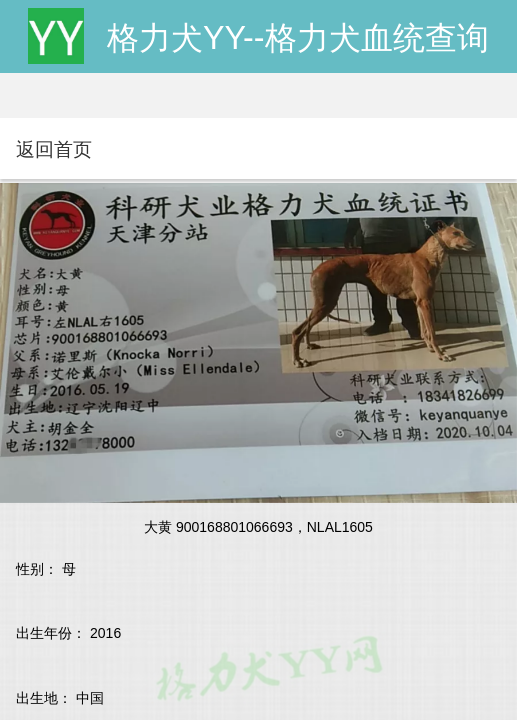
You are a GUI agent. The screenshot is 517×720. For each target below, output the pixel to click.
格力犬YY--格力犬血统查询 (298, 38)
